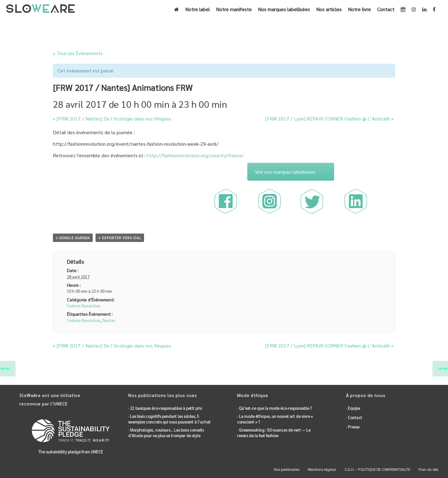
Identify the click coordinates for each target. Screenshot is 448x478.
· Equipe (353, 408)
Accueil (288, 27)
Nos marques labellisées (284, 9)
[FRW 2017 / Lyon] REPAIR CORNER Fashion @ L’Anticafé (329, 118)
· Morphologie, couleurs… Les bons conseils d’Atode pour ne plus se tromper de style (166, 433)
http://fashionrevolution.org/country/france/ (196, 155)
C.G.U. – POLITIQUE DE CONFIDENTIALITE (377, 469)
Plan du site (428, 469)
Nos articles (329, 9)
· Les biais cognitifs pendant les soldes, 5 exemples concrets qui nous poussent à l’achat (169, 419)
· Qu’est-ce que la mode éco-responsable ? (274, 408)
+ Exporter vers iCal (120, 238)
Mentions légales (321, 469)
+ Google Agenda (73, 238)
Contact (386, 9)
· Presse (353, 427)
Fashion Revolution (84, 306)
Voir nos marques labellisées (285, 172)
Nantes (109, 320)
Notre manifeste (234, 9)
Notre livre (359, 9)
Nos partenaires (286, 469)
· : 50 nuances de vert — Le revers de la (274, 433)
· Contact (354, 417)
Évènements (310, 27)
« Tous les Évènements (78, 53)
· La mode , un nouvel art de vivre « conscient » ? (275, 419)
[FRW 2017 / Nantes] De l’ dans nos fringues (112, 119)
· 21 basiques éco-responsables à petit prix (165, 408)
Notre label (197, 9)
